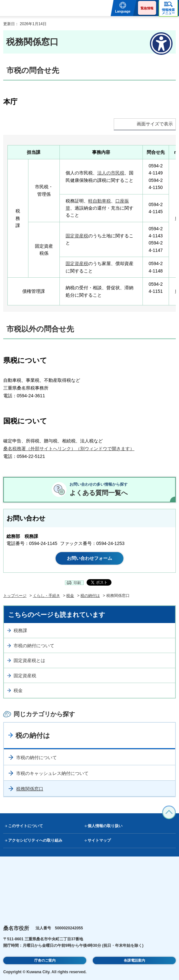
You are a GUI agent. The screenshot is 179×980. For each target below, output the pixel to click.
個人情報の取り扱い (105, 826)
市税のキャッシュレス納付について (52, 773)
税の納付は (90, 596)
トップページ (15, 596)
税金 (70, 596)
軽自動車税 (100, 201)
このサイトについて (26, 826)
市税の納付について (34, 646)
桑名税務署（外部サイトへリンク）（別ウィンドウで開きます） (69, 449)
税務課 (20, 630)
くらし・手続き (47, 596)
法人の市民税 (111, 173)
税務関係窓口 (30, 789)
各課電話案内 (134, 960)
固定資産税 (77, 236)
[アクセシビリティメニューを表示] (161, 44)
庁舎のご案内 (45, 960)
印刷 (77, 583)
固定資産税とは (29, 660)
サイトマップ (99, 840)
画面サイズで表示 (155, 124)
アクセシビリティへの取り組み (35, 840)
